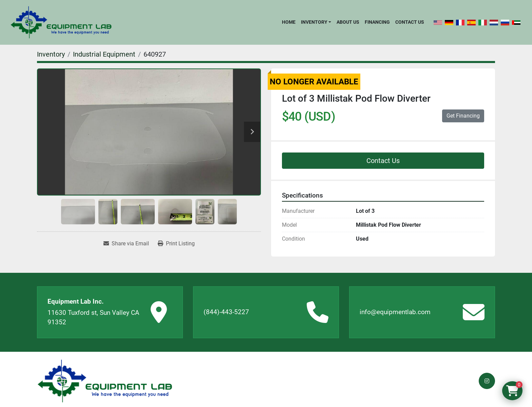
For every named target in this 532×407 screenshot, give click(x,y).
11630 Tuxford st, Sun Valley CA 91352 (93, 318)
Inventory (314, 22)
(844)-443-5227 (226, 312)
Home (289, 22)
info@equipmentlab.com (395, 312)
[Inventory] (51, 54)
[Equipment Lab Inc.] (105, 381)
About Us (348, 22)
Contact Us (410, 22)
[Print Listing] (176, 244)
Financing (377, 22)
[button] (316, 22)
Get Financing (463, 116)
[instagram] (487, 381)
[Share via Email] (126, 244)
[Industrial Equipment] (104, 54)
